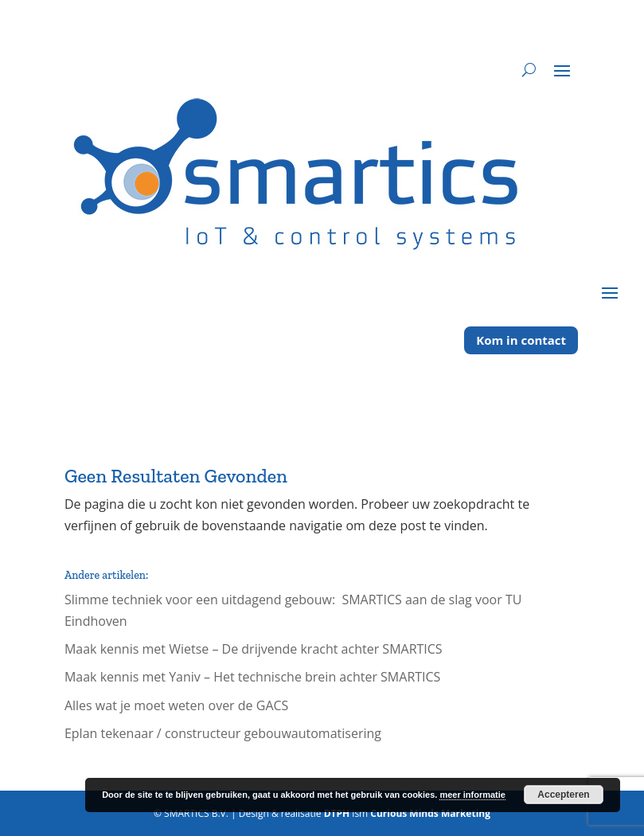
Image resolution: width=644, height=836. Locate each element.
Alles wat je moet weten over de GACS (180, 705)
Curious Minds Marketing (430, 813)
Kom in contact (521, 340)
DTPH (337, 813)
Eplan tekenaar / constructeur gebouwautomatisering (223, 733)
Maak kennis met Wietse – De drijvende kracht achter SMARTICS (254, 649)
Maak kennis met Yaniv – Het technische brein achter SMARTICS (252, 677)
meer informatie (472, 795)
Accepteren (563, 795)
